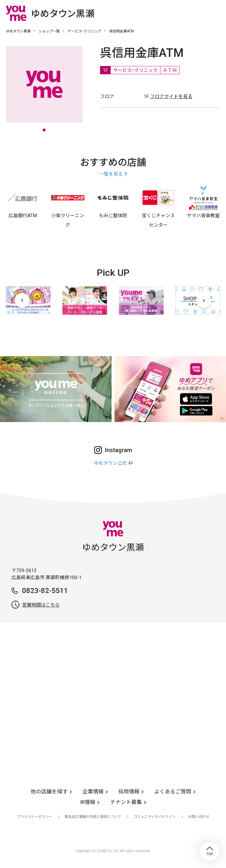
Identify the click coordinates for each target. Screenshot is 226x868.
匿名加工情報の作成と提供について (93, 817)
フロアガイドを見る (171, 97)
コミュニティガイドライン (155, 817)
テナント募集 (126, 802)
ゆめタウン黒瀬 (18, 31)
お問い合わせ (199, 817)
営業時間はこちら (41, 605)
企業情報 (93, 792)
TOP (210, 851)
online (198, 13)
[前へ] (22, 300)
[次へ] (204, 300)
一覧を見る (111, 174)
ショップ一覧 (49, 31)
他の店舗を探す (49, 792)
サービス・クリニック (84, 31)
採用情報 (129, 792)
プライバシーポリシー (35, 817)
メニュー (216, 13)
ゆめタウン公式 (110, 463)
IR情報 (88, 802)
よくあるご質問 (173, 792)
